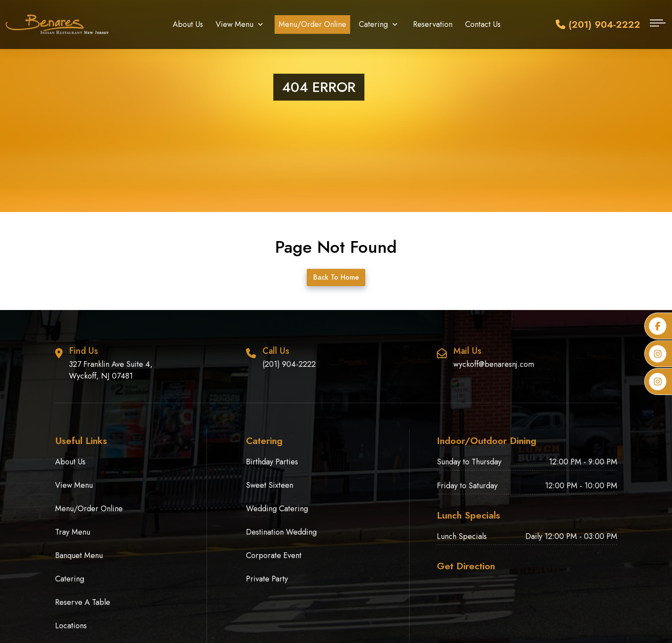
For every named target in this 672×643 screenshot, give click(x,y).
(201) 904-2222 (598, 24)
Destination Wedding (281, 532)
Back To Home (336, 277)
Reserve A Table (83, 602)
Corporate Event (274, 555)
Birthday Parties (272, 462)
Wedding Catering (277, 509)
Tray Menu (73, 532)
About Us (188, 24)
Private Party (267, 579)
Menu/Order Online (312, 24)
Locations (71, 626)
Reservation (433, 24)
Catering (373, 24)
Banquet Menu (79, 555)
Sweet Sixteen (270, 485)
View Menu (234, 24)
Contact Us (483, 24)
